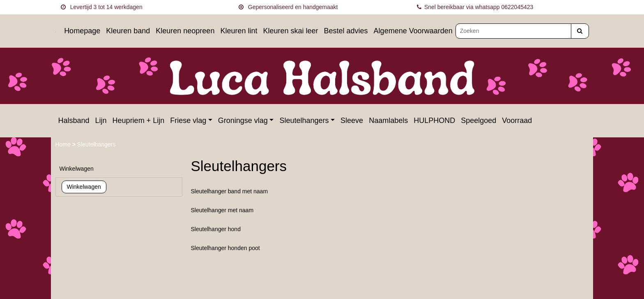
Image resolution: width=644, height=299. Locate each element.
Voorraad (517, 121)
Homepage (82, 31)
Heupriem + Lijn (139, 121)
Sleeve (352, 121)
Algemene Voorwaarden (413, 31)
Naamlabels (388, 121)
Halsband (74, 121)
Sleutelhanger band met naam (230, 191)
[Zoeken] (513, 31)
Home (64, 144)
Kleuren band (128, 31)
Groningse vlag (243, 121)
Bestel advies (346, 31)
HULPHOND (434, 121)
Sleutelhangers (304, 121)
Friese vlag (188, 121)
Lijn (101, 121)
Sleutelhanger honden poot (225, 248)
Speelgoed (478, 121)
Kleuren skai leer (290, 31)
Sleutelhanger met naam (222, 210)
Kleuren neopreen (185, 31)
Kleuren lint (239, 31)
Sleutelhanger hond (216, 229)
